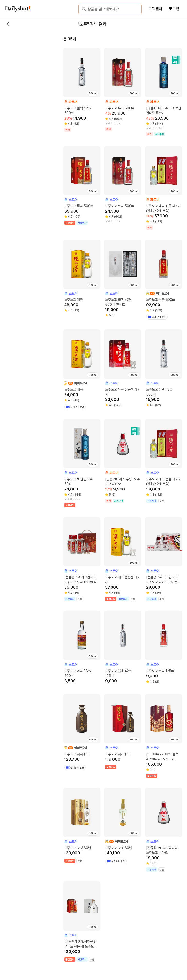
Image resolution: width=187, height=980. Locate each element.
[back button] (8, 24)
